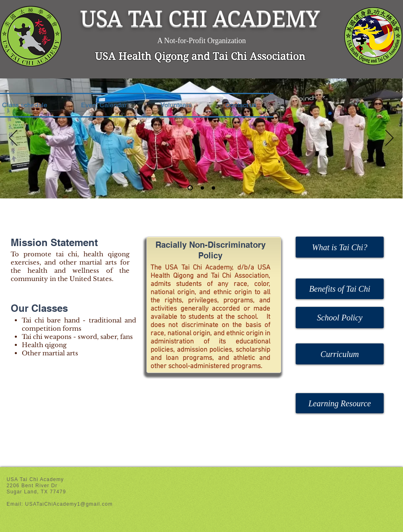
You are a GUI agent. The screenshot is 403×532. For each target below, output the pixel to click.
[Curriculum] (340, 354)
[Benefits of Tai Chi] (340, 289)
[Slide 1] (190, 188)
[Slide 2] (202, 188)
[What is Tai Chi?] (340, 247)
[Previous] (13, 138)
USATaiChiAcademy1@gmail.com (69, 504)
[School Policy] (340, 318)
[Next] (389, 138)
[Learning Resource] (340, 403)
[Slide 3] (213, 188)
